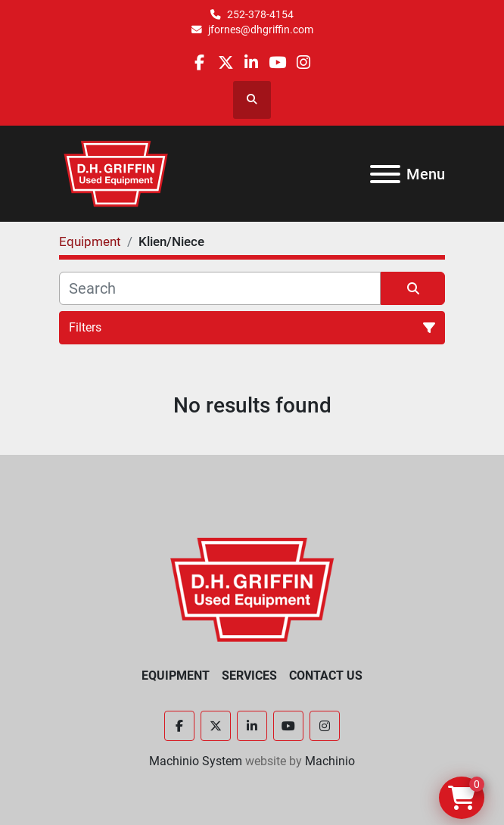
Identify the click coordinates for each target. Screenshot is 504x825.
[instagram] (303, 62)
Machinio (330, 761)
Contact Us (326, 676)
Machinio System (196, 761)
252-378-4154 (260, 14)
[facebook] (199, 62)
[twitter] (226, 62)
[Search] (220, 288)
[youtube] (277, 62)
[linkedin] (252, 62)
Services (249, 676)
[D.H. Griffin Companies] (252, 588)
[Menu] (385, 174)
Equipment (176, 676)
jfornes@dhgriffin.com (261, 30)
